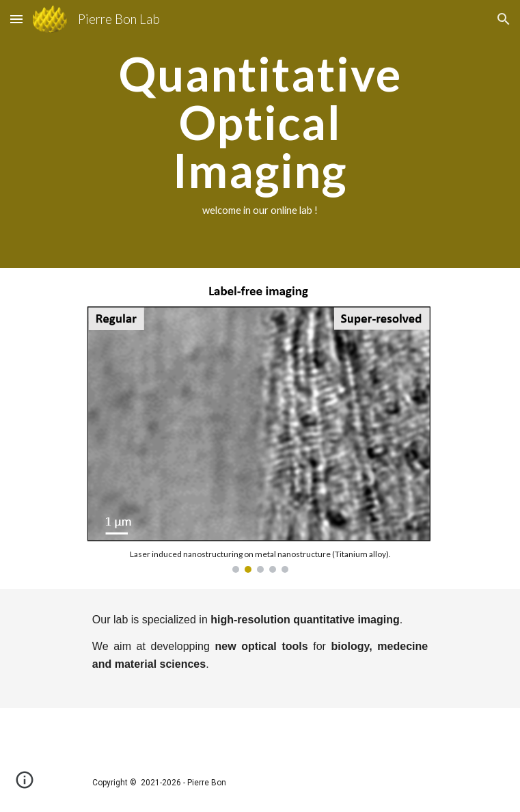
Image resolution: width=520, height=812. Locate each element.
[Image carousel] (260, 429)
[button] (16, 19)
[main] (260, 134)
